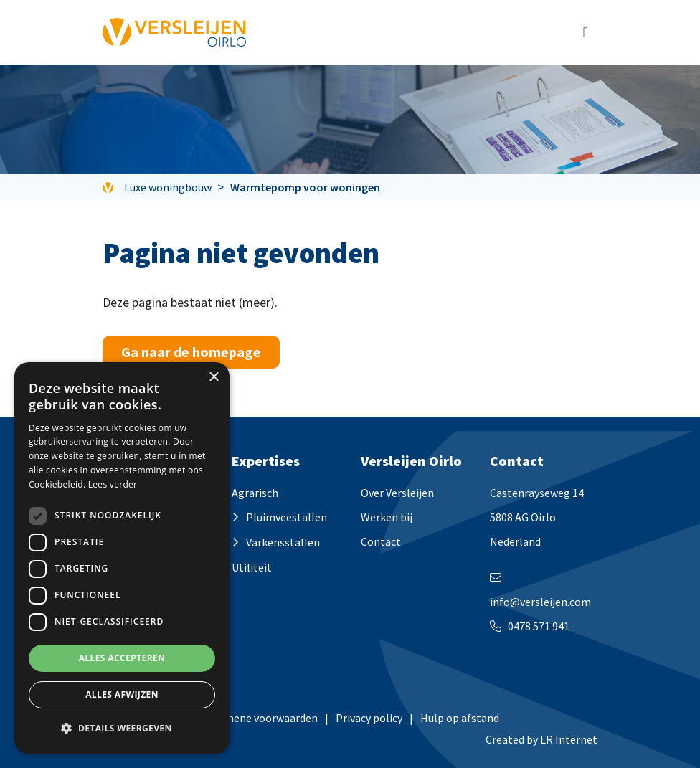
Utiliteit (252, 567)
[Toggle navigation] (586, 32)
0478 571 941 (539, 626)
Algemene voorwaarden (260, 718)
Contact (381, 541)
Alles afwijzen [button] (122, 694)
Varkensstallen (283, 542)
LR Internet (569, 739)
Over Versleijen (397, 493)
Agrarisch (255, 493)
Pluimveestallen (287, 517)
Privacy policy (369, 718)
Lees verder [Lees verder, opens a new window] (113, 484)
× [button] (213, 378)
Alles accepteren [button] (122, 658)
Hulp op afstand (460, 718)
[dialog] (122, 558)
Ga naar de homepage (191, 352)
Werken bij (387, 517)
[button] (122, 729)
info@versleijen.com (540, 602)
